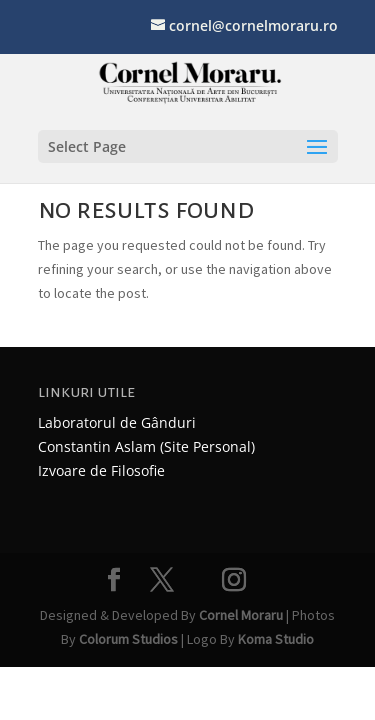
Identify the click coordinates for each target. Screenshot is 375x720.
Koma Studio (276, 639)
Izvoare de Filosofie (101, 470)
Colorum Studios (128, 639)
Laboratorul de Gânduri (117, 422)
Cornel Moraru (241, 615)
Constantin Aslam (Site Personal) (146, 446)
